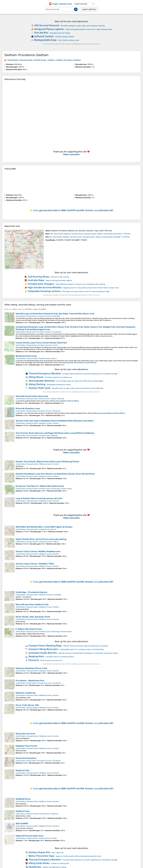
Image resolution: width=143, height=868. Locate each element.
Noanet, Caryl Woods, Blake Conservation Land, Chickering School (47, 462)
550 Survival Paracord (47, 25)
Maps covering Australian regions (59, 280)
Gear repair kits (58, 853)
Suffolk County (44, 529)
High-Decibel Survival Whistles (45, 287)
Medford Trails (23, 811)
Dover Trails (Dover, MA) (27, 705)
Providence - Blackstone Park (30, 681)
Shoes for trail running (60, 277)
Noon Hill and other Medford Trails (32, 605)
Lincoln (55, 345)
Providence (57, 683)
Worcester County (46, 542)
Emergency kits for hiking (60, 33)
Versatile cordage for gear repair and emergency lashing (83, 26)
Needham (55, 814)
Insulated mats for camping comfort (60, 657)
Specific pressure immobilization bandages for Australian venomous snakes (88, 653)
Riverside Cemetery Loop (28, 408)
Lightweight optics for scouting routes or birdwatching (82, 649)
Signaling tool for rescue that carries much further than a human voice (91, 288)
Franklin (54, 838)
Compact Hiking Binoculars (43, 649)
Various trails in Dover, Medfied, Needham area (38, 551)
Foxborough (56, 489)
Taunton (54, 399)
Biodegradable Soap (45, 40)
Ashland (56, 826)
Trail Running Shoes (39, 277)
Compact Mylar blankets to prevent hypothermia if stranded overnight (90, 374)
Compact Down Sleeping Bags (45, 646)
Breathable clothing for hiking (59, 385)
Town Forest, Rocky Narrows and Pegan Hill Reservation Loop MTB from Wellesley (55, 433)
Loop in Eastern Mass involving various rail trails (39, 498)
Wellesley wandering (25, 693)
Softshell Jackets (44, 36)
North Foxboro (67, 632)
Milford (56, 542)
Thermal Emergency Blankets (45, 373)
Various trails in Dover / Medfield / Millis (35, 564)
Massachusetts (32, 358)
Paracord (33, 660)
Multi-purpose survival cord (51, 660)
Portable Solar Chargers (41, 284)
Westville (61, 399)
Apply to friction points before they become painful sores (79, 856)
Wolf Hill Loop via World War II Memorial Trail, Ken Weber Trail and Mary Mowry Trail (55, 314)
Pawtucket (56, 411)
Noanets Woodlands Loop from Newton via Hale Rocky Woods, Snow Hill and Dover (55, 474)
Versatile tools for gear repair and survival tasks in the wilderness (78, 388)
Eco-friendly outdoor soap (69, 40)
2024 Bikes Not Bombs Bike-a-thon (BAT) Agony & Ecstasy (44, 527)
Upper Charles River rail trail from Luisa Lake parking (41, 539)
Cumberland (57, 332)
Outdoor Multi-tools (39, 388)
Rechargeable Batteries (42, 381)
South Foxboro (67, 489)
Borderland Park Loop (26, 356)
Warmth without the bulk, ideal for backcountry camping (86, 646)
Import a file (89, 9)
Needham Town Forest (26, 746)
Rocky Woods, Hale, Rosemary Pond (33, 617)
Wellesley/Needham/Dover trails (31, 668)
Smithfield (56, 316)
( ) (90, 234)
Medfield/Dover (23, 799)
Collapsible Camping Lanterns (44, 291)
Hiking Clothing (37, 384)
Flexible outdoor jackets (65, 37)
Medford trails (23, 770)
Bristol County (44, 399)
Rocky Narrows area (25, 734)
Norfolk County (45, 358)
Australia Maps (36, 280)
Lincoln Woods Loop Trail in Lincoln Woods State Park (41, 343)
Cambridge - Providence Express (31, 592)
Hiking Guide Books (39, 863)
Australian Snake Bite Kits (43, 653)
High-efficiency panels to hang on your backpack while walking (80, 284)
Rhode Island (31, 316)
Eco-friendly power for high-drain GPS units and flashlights (80, 381)
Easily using (73, 210)
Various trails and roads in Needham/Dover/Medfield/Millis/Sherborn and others (55, 421)
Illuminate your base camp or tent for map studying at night (86, 291)
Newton (56, 423)
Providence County (44, 316)
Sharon (54, 358)
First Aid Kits (41, 33)
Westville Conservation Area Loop (32, 396)
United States (21, 316)
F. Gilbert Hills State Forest (29, 629)
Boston (54, 529)
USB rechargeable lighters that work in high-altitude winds (89, 29)
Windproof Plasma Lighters (49, 29)
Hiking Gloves (36, 377)
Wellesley (55, 436)
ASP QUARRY (22, 824)
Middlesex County (46, 423)
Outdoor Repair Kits (39, 852)
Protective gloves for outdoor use (58, 377)
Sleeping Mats (36, 656)
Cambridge (57, 595)
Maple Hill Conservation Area (29, 836)
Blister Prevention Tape (41, 856)
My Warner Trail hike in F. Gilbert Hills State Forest (40, 486)
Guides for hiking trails (60, 863)
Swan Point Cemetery (26, 758)
